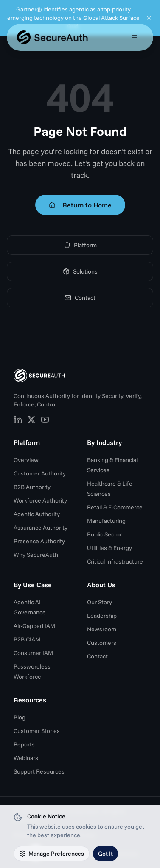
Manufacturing (106, 521)
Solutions (80, 271)
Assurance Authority (41, 528)
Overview (26, 460)
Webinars (26, 758)
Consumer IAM (33, 653)
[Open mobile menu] (135, 37)
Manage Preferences (52, 854)
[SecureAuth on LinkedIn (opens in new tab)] (18, 420)
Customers (102, 643)
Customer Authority (40, 473)
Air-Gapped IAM (34, 626)
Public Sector (104, 534)
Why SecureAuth (36, 555)
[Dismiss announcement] (149, 18)
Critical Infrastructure (115, 561)
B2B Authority (32, 487)
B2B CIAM (27, 639)
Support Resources (39, 771)
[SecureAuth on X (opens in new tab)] (31, 420)
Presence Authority (39, 541)
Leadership (102, 616)
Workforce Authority (40, 500)
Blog (20, 717)
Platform (80, 245)
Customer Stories (37, 731)
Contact (80, 298)
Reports (24, 744)
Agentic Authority (37, 514)
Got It (105, 854)
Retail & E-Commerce (115, 507)
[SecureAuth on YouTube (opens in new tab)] (45, 420)
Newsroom (102, 629)
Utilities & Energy (109, 548)
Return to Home (80, 205)
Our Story (100, 602)
